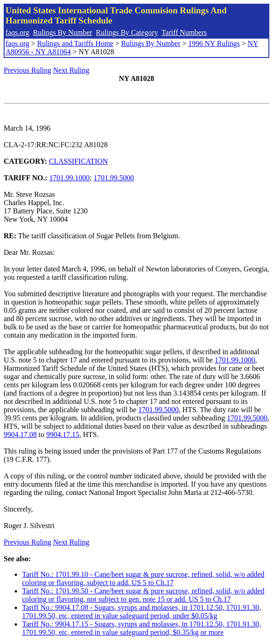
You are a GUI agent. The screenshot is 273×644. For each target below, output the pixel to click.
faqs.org (17, 32)
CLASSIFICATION (79, 161)
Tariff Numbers (184, 32)
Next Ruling (71, 70)
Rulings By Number (63, 32)
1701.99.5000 (114, 178)
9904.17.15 (63, 434)
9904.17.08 (20, 434)
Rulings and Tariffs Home (75, 43)
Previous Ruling (28, 70)
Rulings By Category (127, 32)
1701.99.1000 (69, 178)
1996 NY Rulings (214, 43)
